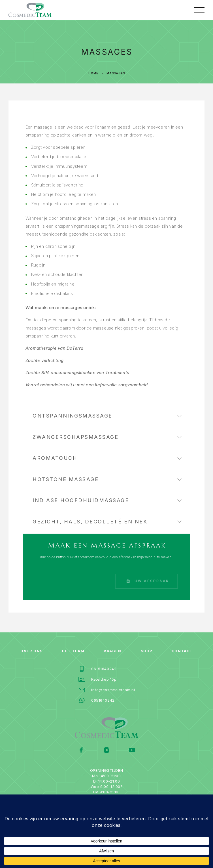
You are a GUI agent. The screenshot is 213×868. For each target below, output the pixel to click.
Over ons (31, 651)
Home (93, 73)
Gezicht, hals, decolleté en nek (107, 522)
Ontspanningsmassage (107, 416)
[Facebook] (81, 751)
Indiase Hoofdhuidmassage (107, 500)
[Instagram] (107, 751)
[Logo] (30, 10)
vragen (112, 651)
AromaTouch (107, 458)
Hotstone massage (107, 479)
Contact (182, 651)
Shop (147, 651)
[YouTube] (132, 751)
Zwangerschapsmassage (107, 437)
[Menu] (199, 10)
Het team (73, 651)
